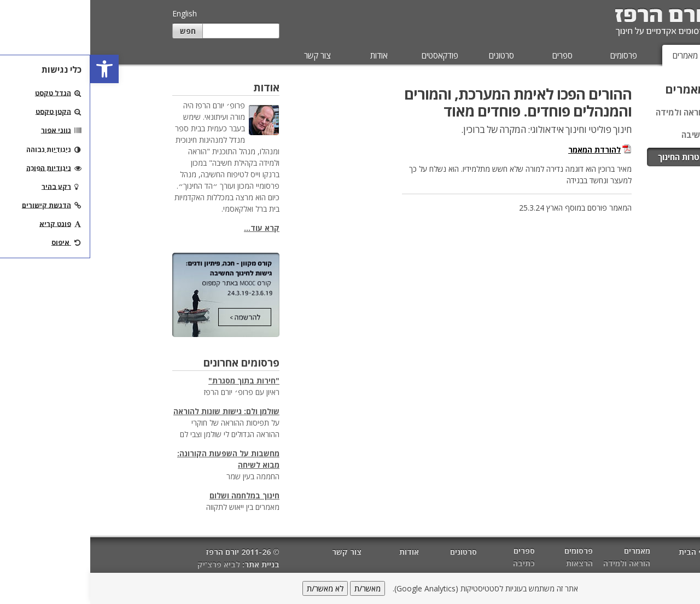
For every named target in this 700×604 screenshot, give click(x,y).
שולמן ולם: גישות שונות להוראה (136, 411)
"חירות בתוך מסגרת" (154, 381)
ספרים (472, 55)
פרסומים (533, 55)
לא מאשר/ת (235, 588)
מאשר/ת (277, 588)
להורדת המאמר (504, 150)
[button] (14, 69)
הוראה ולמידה (590, 112)
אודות (289, 55)
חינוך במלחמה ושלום (154, 495)
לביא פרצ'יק (129, 564)
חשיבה (603, 135)
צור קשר (227, 55)
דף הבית (603, 552)
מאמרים (595, 55)
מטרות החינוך (591, 157)
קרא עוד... (171, 228)
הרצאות (489, 563)
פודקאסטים (350, 55)
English (94, 13)
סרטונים (411, 55)
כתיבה (434, 563)
